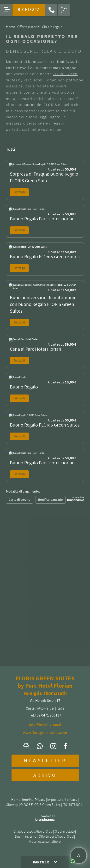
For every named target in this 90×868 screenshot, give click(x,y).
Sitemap (13, 805)
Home (16, 799)
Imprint (28, 799)
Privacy (40, 799)
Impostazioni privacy (63, 799)
